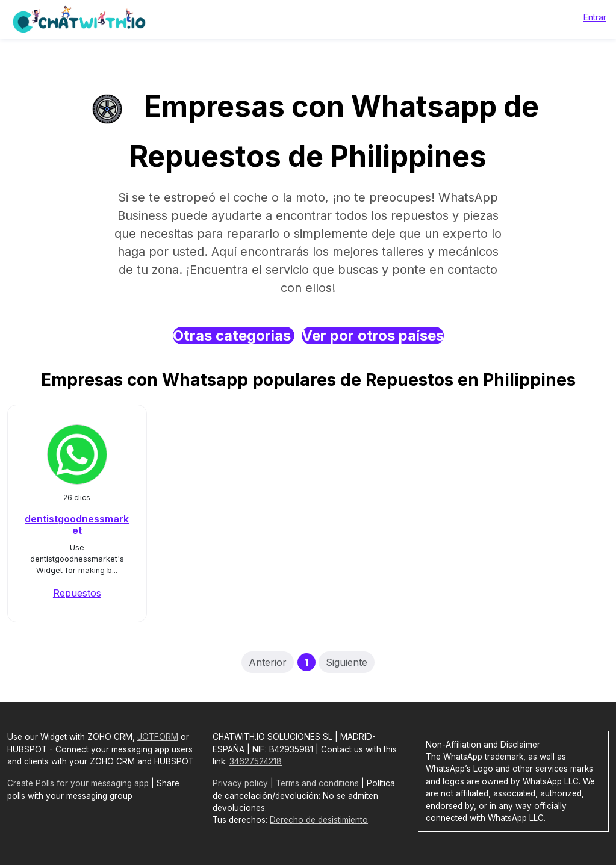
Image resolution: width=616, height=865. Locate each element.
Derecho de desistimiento (319, 820)
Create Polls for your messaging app (78, 783)
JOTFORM (158, 737)
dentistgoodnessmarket (77, 525)
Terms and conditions (317, 783)
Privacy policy (240, 783)
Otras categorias (234, 336)
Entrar (595, 17)
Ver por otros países (373, 336)
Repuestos (77, 593)
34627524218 (256, 761)
